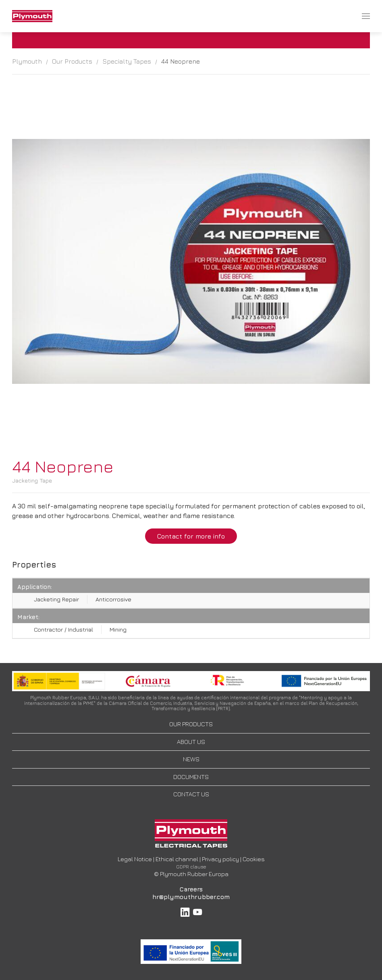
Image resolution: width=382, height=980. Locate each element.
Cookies (254, 859)
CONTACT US (191, 794)
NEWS (191, 759)
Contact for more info (191, 536)
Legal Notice (135, 859)
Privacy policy (220, 859)
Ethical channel (177, 859)
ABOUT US (191, 742)
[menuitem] (32, 16)
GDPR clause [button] (191, 867)
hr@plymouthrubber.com (191, 897)
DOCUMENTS (191, 777)
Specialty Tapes (127, 61)
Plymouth (27, 61)
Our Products (72, 61)
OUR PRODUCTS (191, 724)
